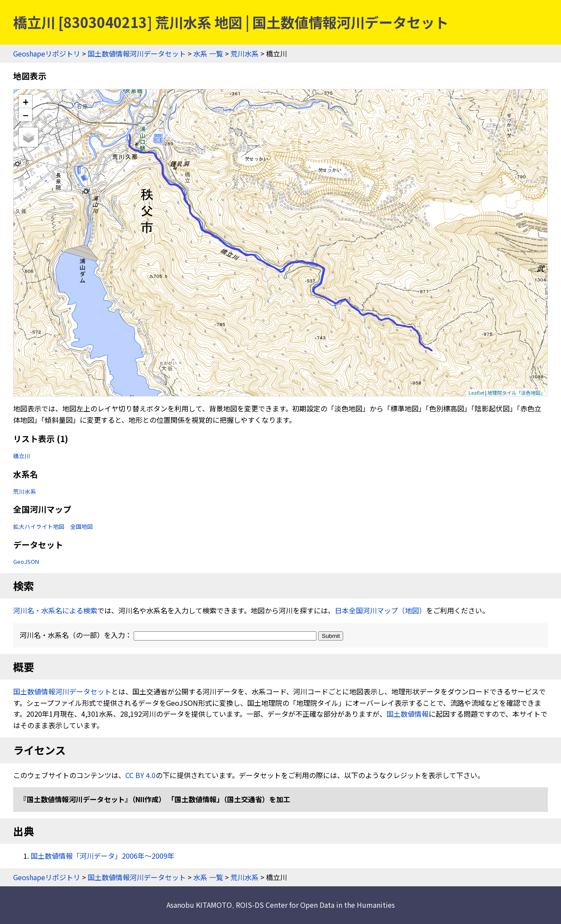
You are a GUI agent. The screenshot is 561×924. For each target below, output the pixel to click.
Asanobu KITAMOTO (199, 905)
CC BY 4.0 (140, 775)
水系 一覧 (208, 53)
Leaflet (476, 393)
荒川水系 (245, 53)
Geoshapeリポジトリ (47, 53)
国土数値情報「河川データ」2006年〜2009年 (103, 856)
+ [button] (26, 101)
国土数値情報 (408, 714)
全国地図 (82, 526)
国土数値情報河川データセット (137, 53)
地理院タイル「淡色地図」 (516, 393)
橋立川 (22, 456)
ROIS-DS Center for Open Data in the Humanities (315, 905)
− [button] (26, 115)
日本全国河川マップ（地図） (380, 610)
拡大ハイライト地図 (39, 526)
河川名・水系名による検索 (55, 610)
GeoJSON (26, 561)
